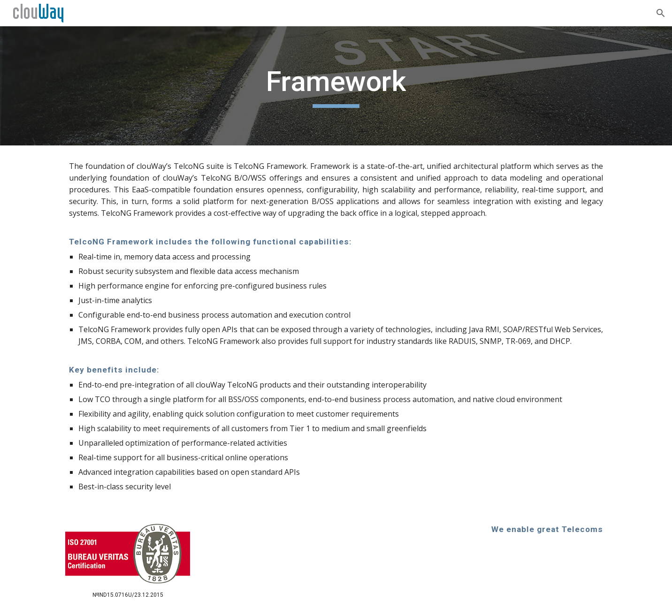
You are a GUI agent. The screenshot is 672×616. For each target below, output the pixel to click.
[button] (661, 13)
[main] (336, 86)
